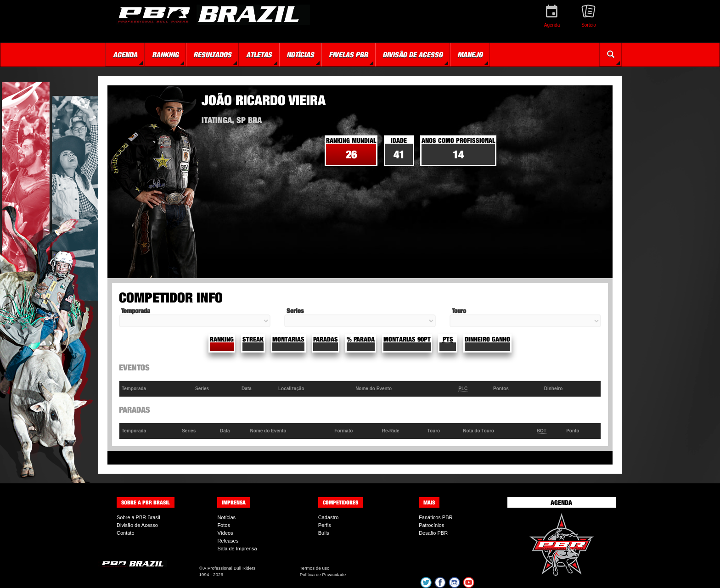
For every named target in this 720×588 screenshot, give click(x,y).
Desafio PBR (433, 533)
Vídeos (225, 533)
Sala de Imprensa (237, 549)
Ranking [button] (165, 55)
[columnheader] (156, 389)
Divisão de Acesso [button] (413, 55)
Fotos (224, 525)
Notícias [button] (300, 55)
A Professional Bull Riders (230, 568)
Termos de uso (315, 568)
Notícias (226, 517)
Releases (228, 541)
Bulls (324, 533)
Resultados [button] (212, 55)
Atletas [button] (259, 55)
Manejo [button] (470, 55)
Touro (459, 311)
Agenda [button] (125, 55)
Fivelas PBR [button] (348, 55)
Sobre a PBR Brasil (138, 517)
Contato (126, 533)
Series (295, 311)
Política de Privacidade (323, 574)
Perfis (325, 525)
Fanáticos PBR (436, 517)
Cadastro (329, 517)
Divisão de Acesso (137, 525)
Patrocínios (431, 525)
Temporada (136, 311)
